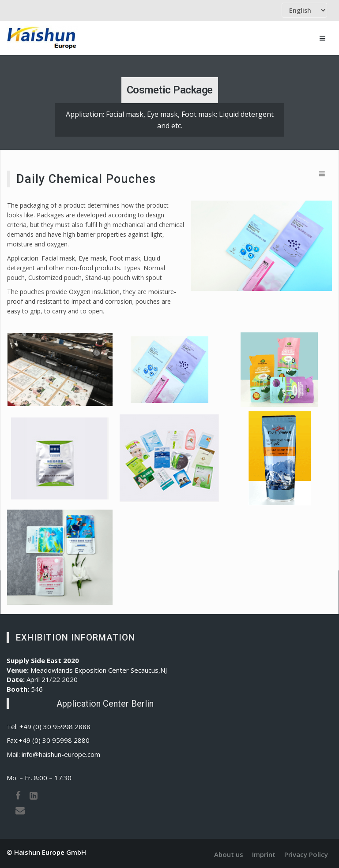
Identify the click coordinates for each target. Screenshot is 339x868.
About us (229, 854)
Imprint (264, 854)
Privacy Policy (306, 854)
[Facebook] (18, 795)
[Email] (20, 810)
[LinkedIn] (34, 795)
